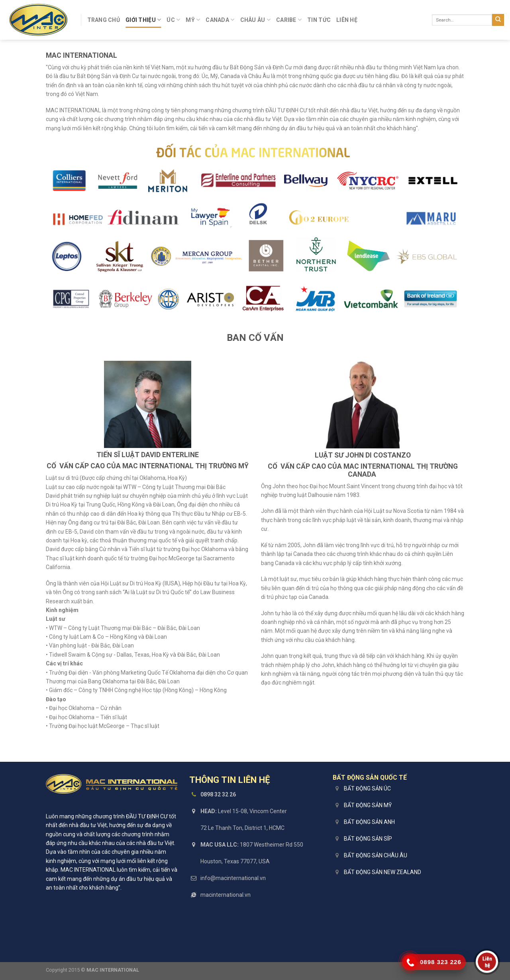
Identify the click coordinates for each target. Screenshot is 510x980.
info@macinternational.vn (233, 878)
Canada (220, 20)
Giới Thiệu (143, 20)
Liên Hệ (347, 20)
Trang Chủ (104, 20)
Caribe (289, 20)
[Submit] (498, 20)
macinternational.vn (226, 895)
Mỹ (193, 20)
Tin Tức (319, 20)
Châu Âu (255, 20)
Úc (173, 20)
